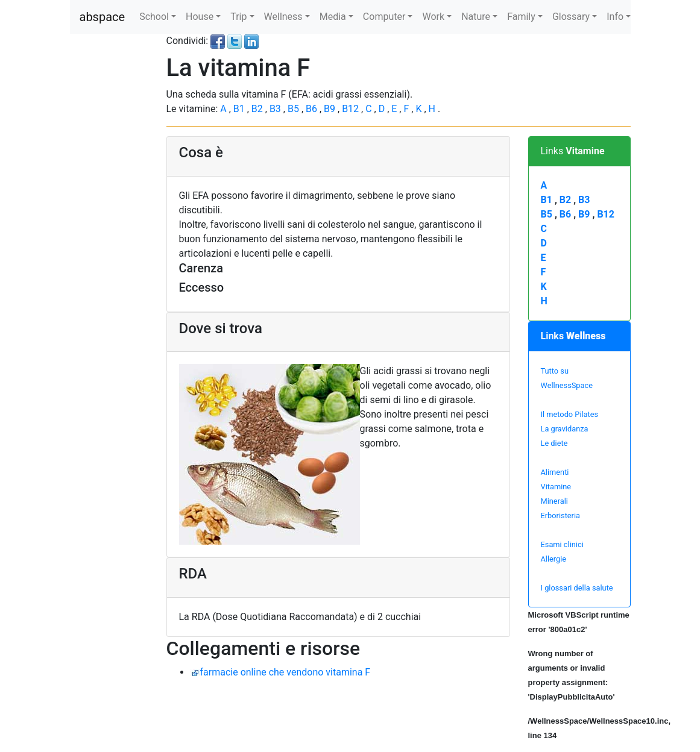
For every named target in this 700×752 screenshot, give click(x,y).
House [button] (200, 17)
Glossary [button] (571, 17)
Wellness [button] (283, 17)
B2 (258, 109)
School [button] (154, 17)
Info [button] (615, 17)
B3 (276, 109)
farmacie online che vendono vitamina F (285, 672)
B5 (295, 109)
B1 (240, 109)
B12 (352, 109)
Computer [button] (384, 17)
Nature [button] (476, 17)
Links (573, 151)
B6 (313, 109)
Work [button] (433, 17)
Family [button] (521, 17)
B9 (331, 109)
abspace (102, 17)
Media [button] (333, 17)
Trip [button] (238, 17)
